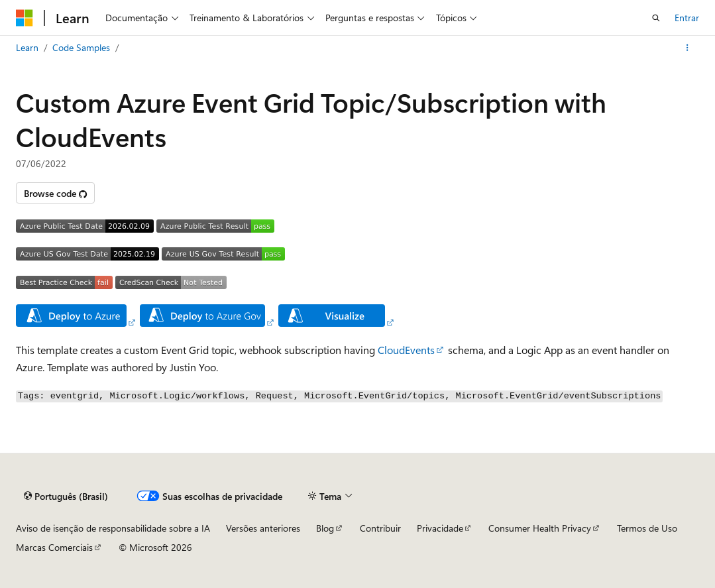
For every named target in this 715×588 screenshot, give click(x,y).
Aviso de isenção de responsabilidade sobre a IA (113, 528)
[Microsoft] (25, 18)
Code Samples (81, 47)
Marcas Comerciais (54, 547)
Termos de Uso (647, 528)
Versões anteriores (263, 528)
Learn (27, 47)
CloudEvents (406, 350)
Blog (325, 528)
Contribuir (380, 528)
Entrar (687, 18)
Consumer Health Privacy (540, 528)
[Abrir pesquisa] (656, 18)
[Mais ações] (687, 48)
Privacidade (440, 528)
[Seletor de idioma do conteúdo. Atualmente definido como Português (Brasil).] (66, 496)
